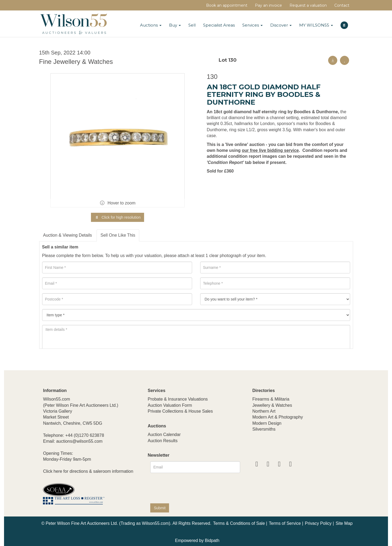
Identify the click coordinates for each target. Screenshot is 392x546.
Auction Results (162, 441)
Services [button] (252, 25)
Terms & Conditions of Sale (239, 523)
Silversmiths (264, 429)
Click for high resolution (118, 217)
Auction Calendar (164, 435)
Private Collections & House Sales (180, 411)
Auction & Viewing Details (68, 235)
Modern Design (267, 423)
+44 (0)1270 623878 (85, 435)
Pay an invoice (268, 5)
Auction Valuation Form (170, 405)
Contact (342, 5)
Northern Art (264, 411)
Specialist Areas (219, 25)
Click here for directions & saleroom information (88, 471)
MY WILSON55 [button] (316, 25)
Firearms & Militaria (271, 399)
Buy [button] (175, 25)
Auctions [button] (151, 25)
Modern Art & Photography (278, 417)
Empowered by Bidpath (197, 540)
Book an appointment (227, 5)
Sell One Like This (118, 235)
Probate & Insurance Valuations (178, 399)
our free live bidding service (270, 150)
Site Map (344, 523)
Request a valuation (308, 5)
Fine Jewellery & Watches (76, 62)
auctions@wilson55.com (79, 441)
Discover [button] (281, 25)
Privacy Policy (318, 523)
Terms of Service (285, 523)
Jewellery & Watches (272, 405)
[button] (345, 24)
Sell (192, 25)
